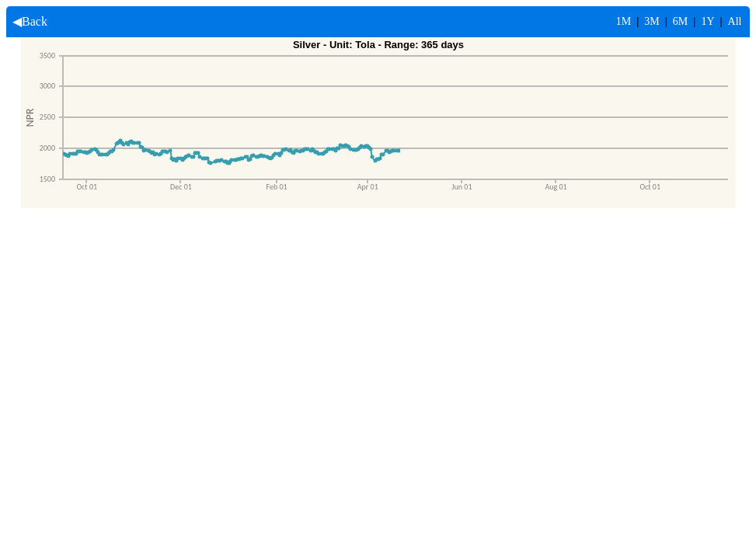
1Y (707, 21)
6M (680, 21)
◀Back (27, 21)
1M (624, 21)
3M (651, 21)
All (735, 21)
